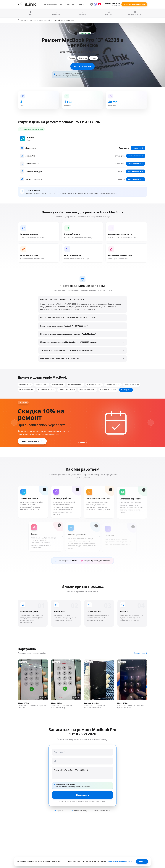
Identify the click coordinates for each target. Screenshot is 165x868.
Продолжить (82, 795)
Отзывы (68, 4)
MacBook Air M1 (58, 385)
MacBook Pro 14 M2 (132, 385)
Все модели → (126, 390)
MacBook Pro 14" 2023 (67, 390)
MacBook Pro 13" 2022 (87, 390)
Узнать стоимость (82, 66)
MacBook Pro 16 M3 (75, 385)
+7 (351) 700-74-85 (112, 4)
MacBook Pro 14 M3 (94, 385)
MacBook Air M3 (25, 385)
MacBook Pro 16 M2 (113, 385)
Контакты (81, 4)
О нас (61, 4)
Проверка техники (51, 4)
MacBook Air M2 (42, 385)
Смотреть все (140, 653)
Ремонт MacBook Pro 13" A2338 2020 (82, 773)
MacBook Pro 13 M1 (26, 390)
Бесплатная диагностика (134, 4)
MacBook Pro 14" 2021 (108, 390)
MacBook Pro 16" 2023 (46, 390)
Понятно (142, 861)
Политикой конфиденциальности (119, 861)
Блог (74, 4)
